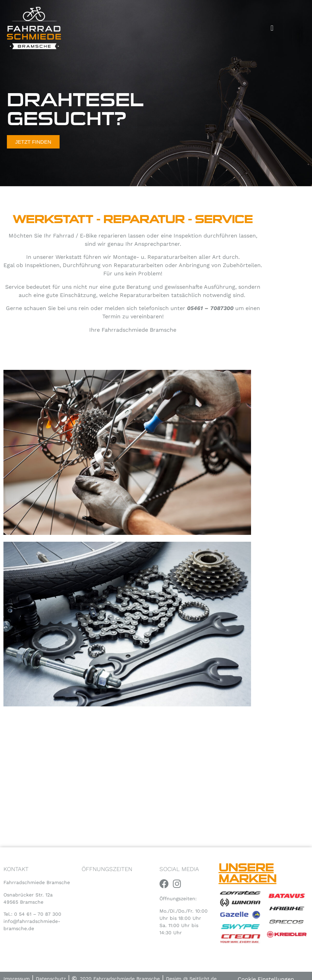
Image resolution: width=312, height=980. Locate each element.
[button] (272, 28)
